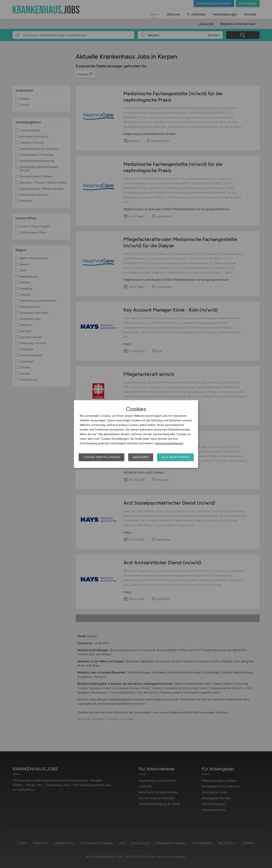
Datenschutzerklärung (169, 443)
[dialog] (136, 434)
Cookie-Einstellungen (102, 457)
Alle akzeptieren (175, 457)
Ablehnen (141, 457)
